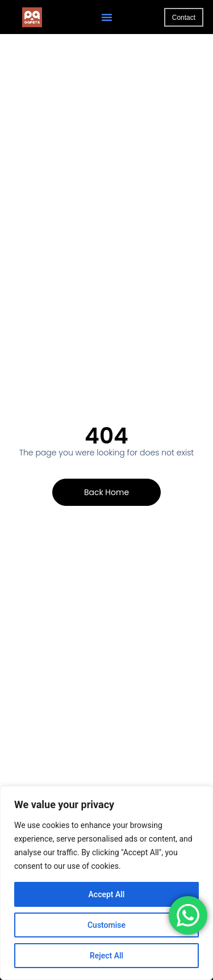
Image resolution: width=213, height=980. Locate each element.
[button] (107, 17)
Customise (106, 925)
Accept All (107, 894)
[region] (106, 883)
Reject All (106, 956)
